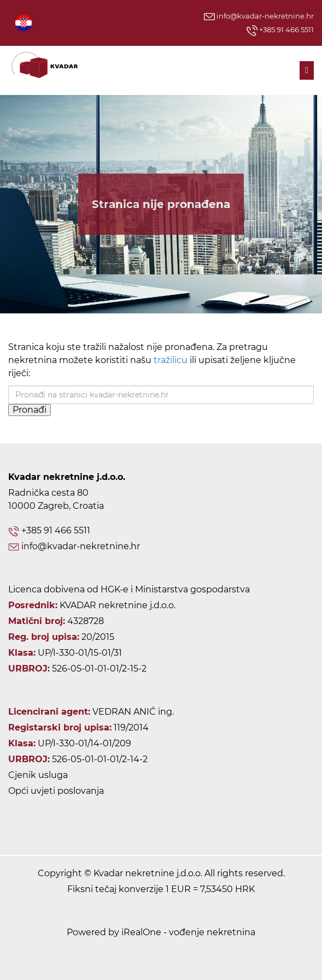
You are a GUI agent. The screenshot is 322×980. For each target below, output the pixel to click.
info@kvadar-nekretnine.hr (259, 16)
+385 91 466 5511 (280, 31)
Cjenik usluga (38, 775)
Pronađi (30, 410)
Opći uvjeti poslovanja (56, 791)
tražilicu (171, 360)
